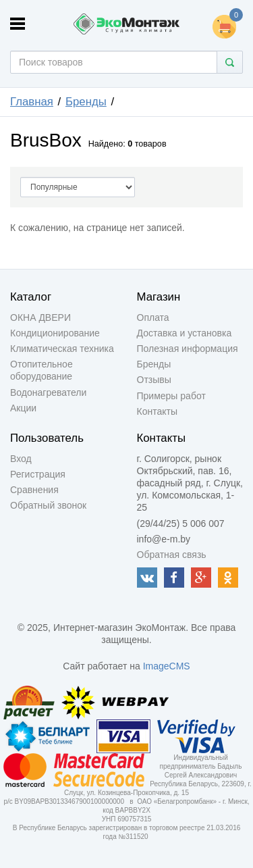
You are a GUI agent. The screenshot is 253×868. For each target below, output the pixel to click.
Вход (21, 459)
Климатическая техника (62, 349)
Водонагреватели (48, 392)
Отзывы (154, 380)
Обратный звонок (48, 505)
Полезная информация (188, 349)
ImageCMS (167, 666)
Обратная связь (172, 555)
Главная (32, 102)
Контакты (157, 411)
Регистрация (38, 474)
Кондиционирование (55, 333)
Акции (23, 408)
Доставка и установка (185, 333)
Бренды (86, 102)
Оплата (153, 317)
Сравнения (34, 490)
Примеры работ (171, 396)
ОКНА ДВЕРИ (40, 317)
